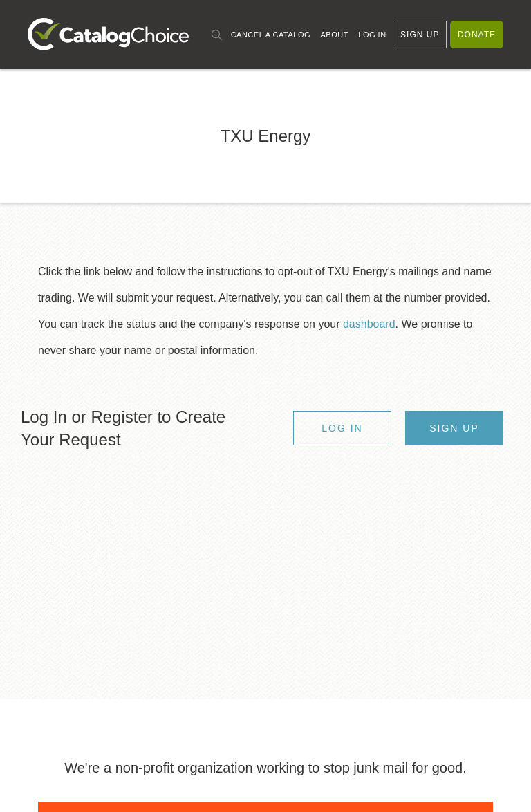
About (334, 35)
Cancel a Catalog (271, 35)
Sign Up (420, 35)
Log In (372, 35)
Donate (477, 35)
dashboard (369, 324)
